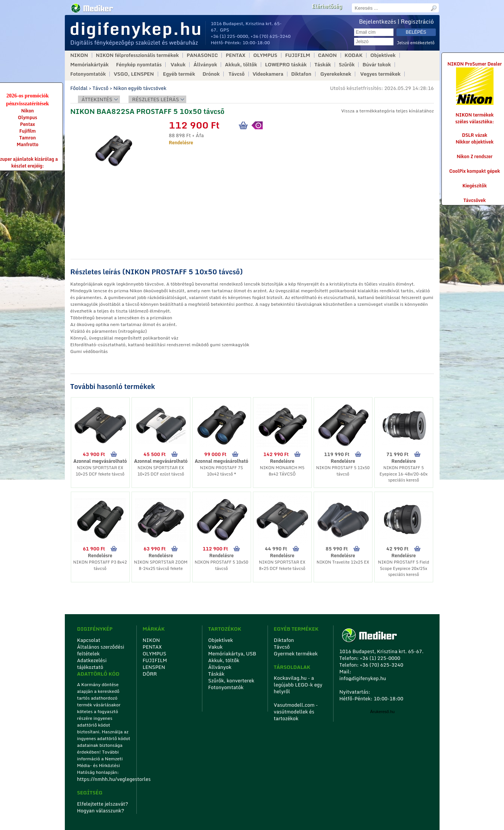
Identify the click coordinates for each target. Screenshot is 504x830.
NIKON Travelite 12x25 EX (343, 562)
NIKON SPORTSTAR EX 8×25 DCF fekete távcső (282, 565)
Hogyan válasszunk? (101, 811)
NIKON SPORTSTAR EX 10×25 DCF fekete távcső (100, 471)
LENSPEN (154, 667)
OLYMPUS (265, 55)
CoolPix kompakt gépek (475, 171)
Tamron (27, 138)
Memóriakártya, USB (232, 654)
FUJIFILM (298, 55)
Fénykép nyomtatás (139, 65)
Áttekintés (97, 99)
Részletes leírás (156, 99)
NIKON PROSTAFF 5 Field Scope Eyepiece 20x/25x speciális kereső (404, 568)
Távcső (237, 74)
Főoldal (79, 88)
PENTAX (235, 55)
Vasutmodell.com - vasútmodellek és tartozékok (296, 712)
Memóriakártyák (90, 65)
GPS (225, 30)
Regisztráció (417, 21)
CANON (328, 55)
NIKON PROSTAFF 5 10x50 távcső (221, 565)
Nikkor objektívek (475, 142)
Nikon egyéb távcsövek (140, 88)
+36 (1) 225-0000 (230, 36)
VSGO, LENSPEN (134, 74)
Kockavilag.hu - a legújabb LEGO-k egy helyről (298, 685)
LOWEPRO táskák (286, 65)
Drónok (211, 74)
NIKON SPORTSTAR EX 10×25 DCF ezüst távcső (161, 471)
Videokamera (268, 74)
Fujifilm (28, 131)
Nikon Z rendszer (475, 156)
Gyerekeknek (336, 74)
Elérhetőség (327, 6)
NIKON (79, 55)
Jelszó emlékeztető (416, 43)
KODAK (354, 55)
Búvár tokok (377, 65)
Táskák (323, 65)
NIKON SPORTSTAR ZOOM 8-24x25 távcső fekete (161, 565)
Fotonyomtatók (88, 74)
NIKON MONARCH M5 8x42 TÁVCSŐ (282, 471)
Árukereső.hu (382, 712)
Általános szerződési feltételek (101, 650)
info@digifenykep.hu (363, 678)
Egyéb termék (179, 74)
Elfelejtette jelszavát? (103, 804)
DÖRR (150, 674)
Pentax (28, 124)
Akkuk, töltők (241, 65)
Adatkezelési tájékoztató (92, 664)
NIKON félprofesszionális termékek (137, 55)
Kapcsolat (89, 640)
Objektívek (383, 55)
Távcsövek (475, 200)
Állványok (205, 65)
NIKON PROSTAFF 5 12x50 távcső (343, 471)
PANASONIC (202, 55)
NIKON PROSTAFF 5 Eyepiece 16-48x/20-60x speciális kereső (404, 474)
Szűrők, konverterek (231, 680)
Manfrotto (28, 144)
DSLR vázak (475, 135)
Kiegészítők (475, 186)
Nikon (28, 111)
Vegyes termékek (380, 74)
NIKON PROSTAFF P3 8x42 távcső (100, 565)
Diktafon (301, 74)
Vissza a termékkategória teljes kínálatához (387, 111)
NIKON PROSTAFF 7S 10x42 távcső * (222, 471)
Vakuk (178, 65)
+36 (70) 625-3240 (271, 36)
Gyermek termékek (296, 654)
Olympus (28, 117)
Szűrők (347, 65)
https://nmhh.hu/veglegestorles (104, 779)
